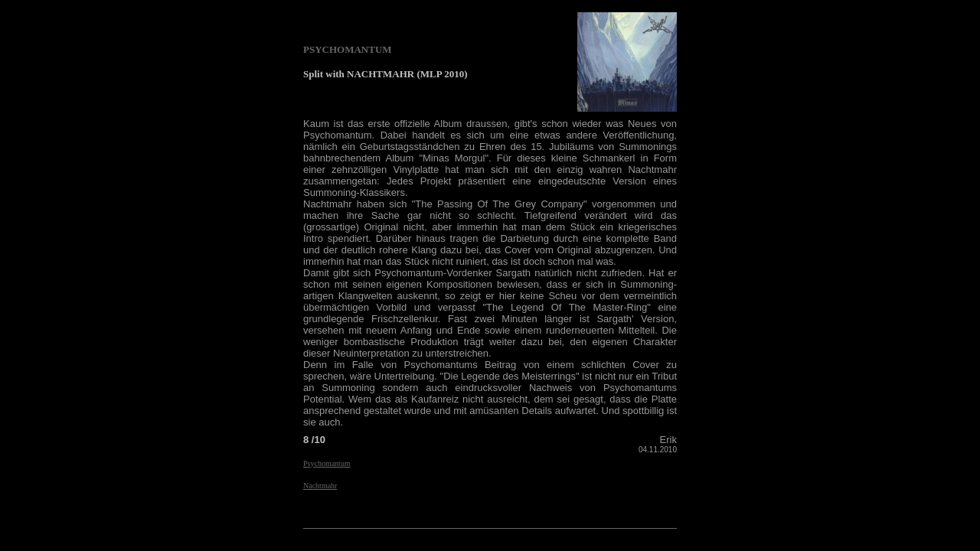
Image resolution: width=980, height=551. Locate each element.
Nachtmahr (320, 486)
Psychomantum (327, 463)
